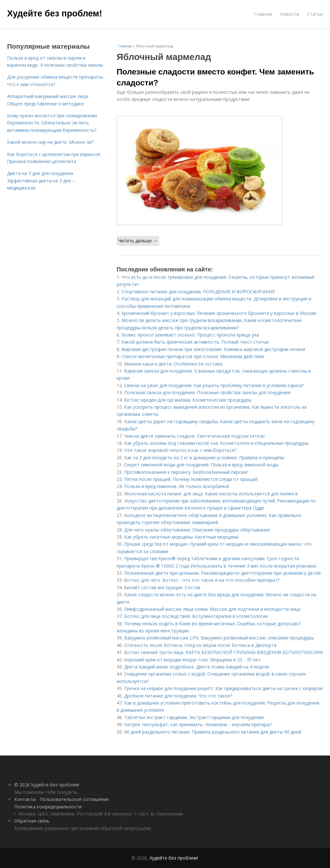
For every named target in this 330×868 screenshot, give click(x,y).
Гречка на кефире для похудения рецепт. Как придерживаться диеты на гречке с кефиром (223, 688)
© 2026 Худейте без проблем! (47, 785)
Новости (290, 14)
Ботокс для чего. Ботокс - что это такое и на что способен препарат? (202, 580)
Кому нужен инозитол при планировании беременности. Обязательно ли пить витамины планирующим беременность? (52, 123)
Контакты (25, 799)
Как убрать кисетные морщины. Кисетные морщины (181, 537)
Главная (263, 14)
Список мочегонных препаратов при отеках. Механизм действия (193, 356)
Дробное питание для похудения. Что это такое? (178, 696)
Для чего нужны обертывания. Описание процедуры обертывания (197, 530)
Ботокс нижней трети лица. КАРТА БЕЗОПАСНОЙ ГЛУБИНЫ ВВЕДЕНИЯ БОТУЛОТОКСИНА (223, 652)
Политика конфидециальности (48, 807)
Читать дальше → (138, 241)
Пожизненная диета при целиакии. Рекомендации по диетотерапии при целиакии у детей (222, 573)
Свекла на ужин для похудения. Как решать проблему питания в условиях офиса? (214, 385)
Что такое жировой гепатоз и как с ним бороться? (180, 450)
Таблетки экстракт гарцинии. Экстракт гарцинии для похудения (194, 717)
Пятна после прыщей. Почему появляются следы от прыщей (191, 479)
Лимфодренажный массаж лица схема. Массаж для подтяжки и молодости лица (212, 609)
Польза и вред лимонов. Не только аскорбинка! (177, 486)
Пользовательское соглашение (74, 799)
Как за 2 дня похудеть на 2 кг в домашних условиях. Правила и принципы (204, 458)
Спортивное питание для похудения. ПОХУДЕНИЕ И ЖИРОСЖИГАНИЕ (198, 292)
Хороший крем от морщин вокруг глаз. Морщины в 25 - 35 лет (192, 660)
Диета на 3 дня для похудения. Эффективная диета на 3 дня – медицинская (41, 180)
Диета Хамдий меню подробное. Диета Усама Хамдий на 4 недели (197, 667)
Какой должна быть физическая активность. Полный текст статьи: (195, 342)
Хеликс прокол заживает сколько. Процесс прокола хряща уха (190, 335)
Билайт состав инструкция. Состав (162, 587)
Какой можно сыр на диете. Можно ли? (50, 142)
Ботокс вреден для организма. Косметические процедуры (188, 400)
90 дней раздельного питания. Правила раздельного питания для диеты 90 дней (213, 732)
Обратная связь (32, 821)
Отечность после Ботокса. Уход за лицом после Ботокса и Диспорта (200, 645)
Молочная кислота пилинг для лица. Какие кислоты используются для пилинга (211, 494)
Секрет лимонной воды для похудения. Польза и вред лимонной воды (201, 465)
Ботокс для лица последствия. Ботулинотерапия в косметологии (196, 616)
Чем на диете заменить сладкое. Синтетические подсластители (194, 436)
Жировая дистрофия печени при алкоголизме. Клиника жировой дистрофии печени (213, 349)
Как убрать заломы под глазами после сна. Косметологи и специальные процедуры (216, 443)
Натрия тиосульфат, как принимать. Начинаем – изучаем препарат (198, 724)
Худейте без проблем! (55, 14)
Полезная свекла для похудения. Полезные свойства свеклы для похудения (207, 392)
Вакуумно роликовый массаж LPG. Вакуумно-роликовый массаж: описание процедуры (219, 638)
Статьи (315, 14)
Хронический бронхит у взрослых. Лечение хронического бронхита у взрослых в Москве (219, 313)
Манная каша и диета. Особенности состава (173, 364)
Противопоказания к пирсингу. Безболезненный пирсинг (186, 472)
